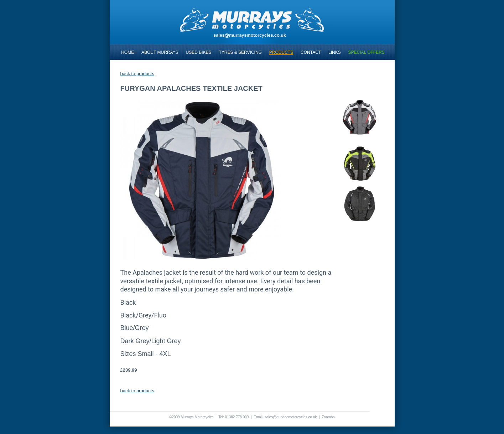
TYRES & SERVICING (240, 52)
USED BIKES (199, 52)
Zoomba (328, 417)
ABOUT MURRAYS (160, 52)
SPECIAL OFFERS (367, 52)
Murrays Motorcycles (197, 417)
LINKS (335, 52)
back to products (137, 74)
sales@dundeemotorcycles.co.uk (291, 417)
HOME (128, 52)
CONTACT (311, 52)
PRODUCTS (281, 52)
